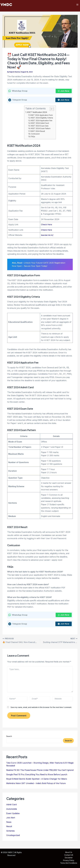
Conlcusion (35, 135)
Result (9, 828)
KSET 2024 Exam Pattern (41, 130)
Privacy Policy (69, 860)
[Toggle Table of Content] (51, 110)
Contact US (69, 855)
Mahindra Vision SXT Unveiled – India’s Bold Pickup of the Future (36, 784)
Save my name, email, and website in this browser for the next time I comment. (41, 708)
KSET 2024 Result (38, 132)
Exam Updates (13, 814)
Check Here (46, 226)
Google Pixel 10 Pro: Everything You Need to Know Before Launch (37, 776)
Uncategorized (13, 836)
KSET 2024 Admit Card (40, 124)
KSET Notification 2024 (37, 114)
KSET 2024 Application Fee (42, 122)
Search (9, 737)
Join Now (64, 92)
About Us (69, 852)
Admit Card (11, 806)
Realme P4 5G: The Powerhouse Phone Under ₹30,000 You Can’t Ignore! (40, 771)
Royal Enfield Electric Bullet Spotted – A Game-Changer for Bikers (37, 780)
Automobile (12, 810)
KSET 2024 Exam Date (40, 127)
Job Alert (11, 819)
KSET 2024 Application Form (42, 116)
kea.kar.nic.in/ (47, 236)
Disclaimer (69, 858)
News (9, 823)
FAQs (33, 138)
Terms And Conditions (69, 863)
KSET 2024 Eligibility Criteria (42, 119)
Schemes (10, 832)
